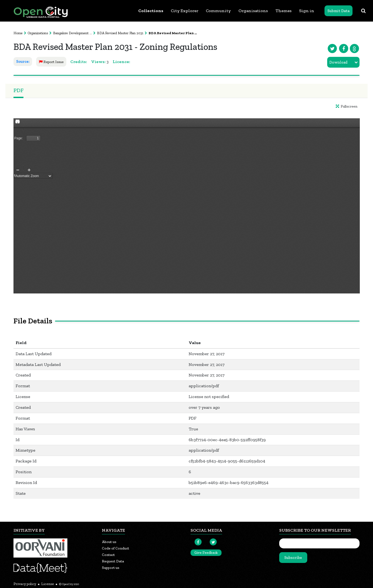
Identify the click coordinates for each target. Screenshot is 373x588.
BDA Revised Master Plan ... (173, 33)
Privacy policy (25, 584)
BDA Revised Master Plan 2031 (120, 33)
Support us (111, 568)
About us (109, 542)
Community (218, 11)
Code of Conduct (115, 548)
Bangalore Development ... (72, 33)
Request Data (113, 561)
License (48, 584)
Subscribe (293, 558)
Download (338, 62)
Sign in (307, 11)
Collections (151, 11)
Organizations (38, 33)
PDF (18, 90)
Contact (108, 555)
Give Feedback (206, 553)
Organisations (253, 11)
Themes (284, 11)
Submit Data (339, 11)
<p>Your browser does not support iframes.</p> (187, 206)
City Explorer (185, 11)
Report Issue (51, 62)
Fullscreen (347, 106)
